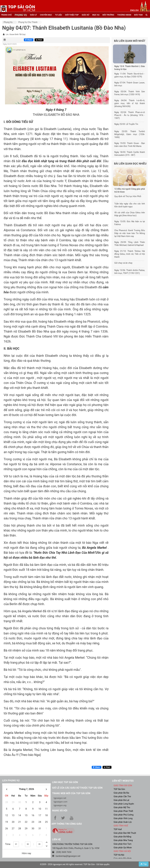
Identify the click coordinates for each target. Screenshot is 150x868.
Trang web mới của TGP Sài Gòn (71, 793)
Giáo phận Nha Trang (123, 840)
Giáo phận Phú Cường (123, 815)
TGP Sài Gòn (119, 789)
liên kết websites (123, 781)
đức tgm (138, 15)
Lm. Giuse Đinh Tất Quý (16, 34)
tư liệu (59, 15)
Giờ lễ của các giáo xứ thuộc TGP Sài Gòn (77, 788)
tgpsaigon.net (60, 798)
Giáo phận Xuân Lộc (123, 822)
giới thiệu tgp (72, 15)
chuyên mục (46, 15)
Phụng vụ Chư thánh (28, 22)
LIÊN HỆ (56, 839)
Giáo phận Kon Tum (122, 844)
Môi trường (108, 15)
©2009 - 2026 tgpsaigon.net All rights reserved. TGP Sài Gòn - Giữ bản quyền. (75, 864)
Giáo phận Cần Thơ (122, 796)
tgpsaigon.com (60, 802)
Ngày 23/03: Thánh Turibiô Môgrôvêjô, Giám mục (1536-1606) (130, 134)
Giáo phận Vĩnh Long (123, 818)
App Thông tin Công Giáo (67, 824)
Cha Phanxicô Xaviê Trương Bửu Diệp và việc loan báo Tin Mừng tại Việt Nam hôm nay (130, 233)
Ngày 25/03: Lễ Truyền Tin (126, 124)
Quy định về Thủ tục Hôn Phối (128, 196)
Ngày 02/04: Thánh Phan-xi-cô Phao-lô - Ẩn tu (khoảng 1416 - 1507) (130, 115)
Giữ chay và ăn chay (123, 263)
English (134, 10)
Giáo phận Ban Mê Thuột (125, 833)
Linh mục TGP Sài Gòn (65, 782)
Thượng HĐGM (124, 15)
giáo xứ (85, 15)
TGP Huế (118, 829)
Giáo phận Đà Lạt (121, 800)
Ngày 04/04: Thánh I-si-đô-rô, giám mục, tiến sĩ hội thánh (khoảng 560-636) (130, 103)
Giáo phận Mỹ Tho (122, 807)
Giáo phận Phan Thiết (123, 811)
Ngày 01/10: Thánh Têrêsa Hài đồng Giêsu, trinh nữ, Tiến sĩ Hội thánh (130, 254)
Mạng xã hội (60, 811)
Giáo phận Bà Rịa (121, 793)
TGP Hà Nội (119, 855)
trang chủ (6, 15)
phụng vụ (21, 15)
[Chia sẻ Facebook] (29, 40)
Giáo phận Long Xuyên (124, 804)
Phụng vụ (8, 22)
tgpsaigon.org (60, 805)
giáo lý (33, 15)
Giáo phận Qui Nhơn (123, 848)
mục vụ (96, 15)
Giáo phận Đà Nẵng (122, 837)
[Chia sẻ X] (39, 40)
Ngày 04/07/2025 (10, 44)
